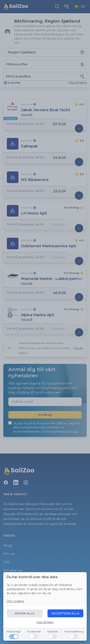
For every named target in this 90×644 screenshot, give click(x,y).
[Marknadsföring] (74, 637)
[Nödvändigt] (14, 637)
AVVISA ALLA (25, 613)
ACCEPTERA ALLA (65, 613)
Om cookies (15, 601)
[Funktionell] (34, 637)
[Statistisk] (52, 637)
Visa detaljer (45, 622)
